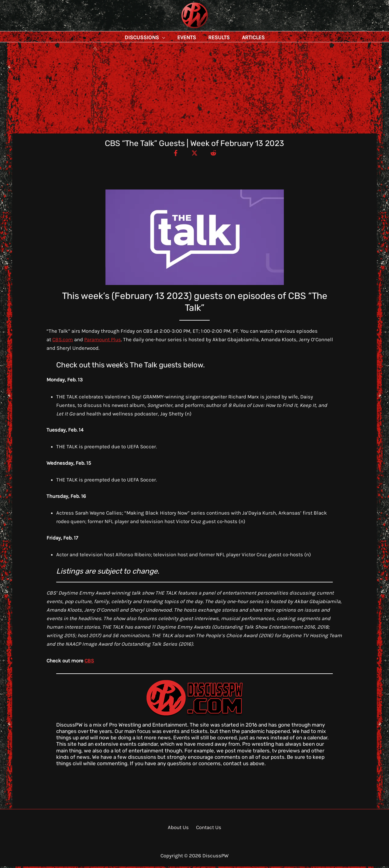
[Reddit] (216, 154)
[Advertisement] (194, 89)
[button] (176, 37)
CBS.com (63, 341)
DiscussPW (183, 29)
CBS (89, 662)
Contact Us (207, 829)
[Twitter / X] (194, 154)
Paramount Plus (103, 341)
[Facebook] (173, 154)
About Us (179, 829)
